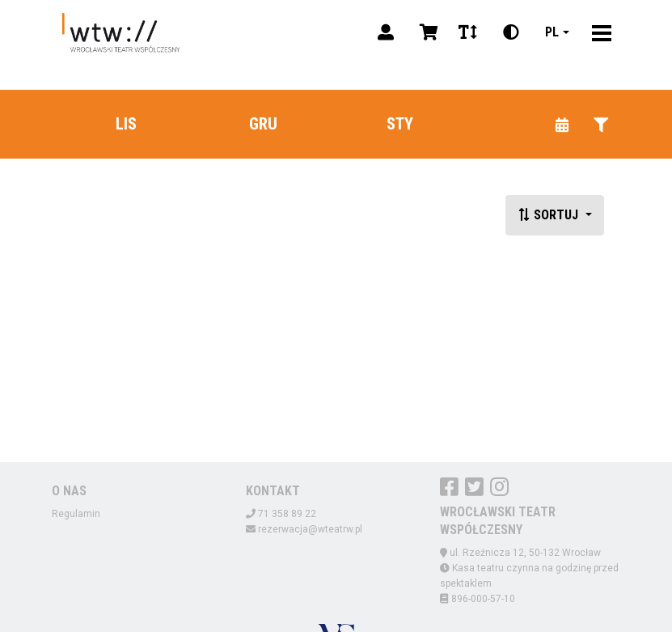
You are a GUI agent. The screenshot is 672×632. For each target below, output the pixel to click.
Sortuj (549, 215)
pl (552, 32)
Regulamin (76, 514)
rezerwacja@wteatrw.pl (310, 529)
